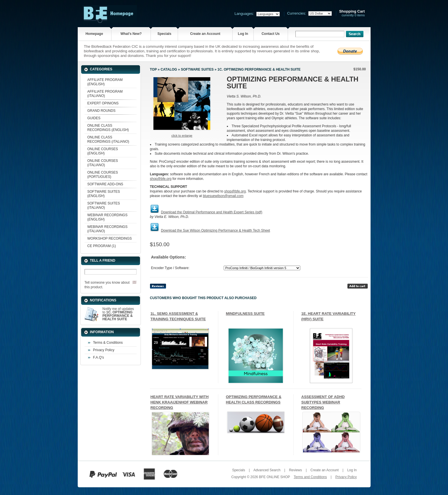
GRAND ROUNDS (102, 111)
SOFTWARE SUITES (197, 69)
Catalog (169, 69)
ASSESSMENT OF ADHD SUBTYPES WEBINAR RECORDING (323, 402)
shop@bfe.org (161, 179)
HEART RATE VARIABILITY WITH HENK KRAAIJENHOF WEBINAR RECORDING (180, 402)
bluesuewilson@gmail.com (223, 196)
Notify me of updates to (118, 314)
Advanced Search (267, 470)
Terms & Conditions (108, 343)
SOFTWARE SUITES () (104, 194)
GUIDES (94, 118)
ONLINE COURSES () (103, 151)
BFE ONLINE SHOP (274, 477)
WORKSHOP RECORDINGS (110, 238)
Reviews (295, 470)
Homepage (94, 34)
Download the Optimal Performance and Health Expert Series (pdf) (212, 212)
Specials (164, 34)
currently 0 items (352, 13)
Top (153, 69)
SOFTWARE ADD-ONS (105, 184)
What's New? (131, 34)
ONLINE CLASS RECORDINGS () (108, 128)
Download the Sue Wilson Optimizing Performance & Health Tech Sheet (215, 230)
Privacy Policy (104, 350)
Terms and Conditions (310, 477)
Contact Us (270, 34)
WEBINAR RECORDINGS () (108, 217)
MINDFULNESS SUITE (245, 314)
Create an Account (205, 34)
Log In (243, 34)
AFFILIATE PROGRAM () (105, 82)
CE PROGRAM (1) (102, 246)
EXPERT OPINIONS (103, 103)
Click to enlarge (182, 136)
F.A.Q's (99, 357)
